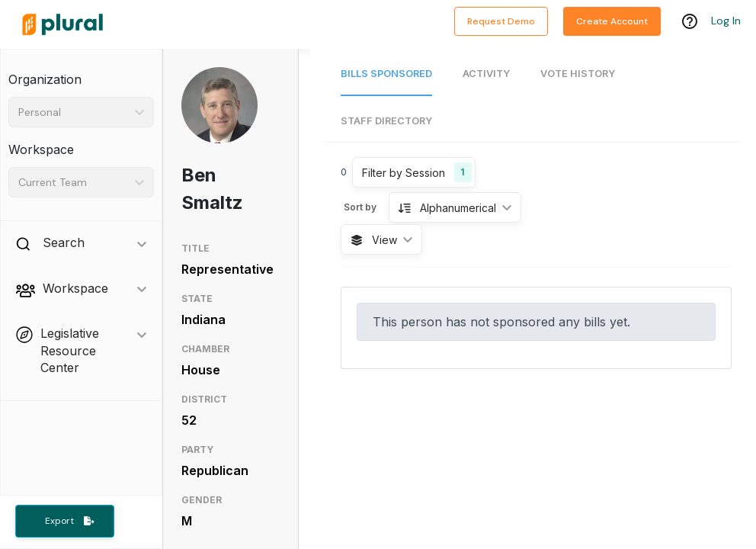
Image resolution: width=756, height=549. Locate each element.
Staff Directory (386, 121)
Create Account (612, 21)
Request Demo (501, 21)
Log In (726, 21)
